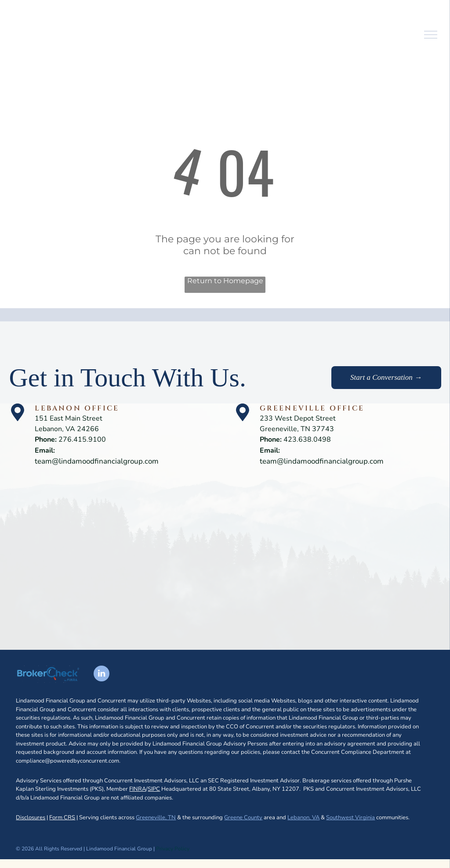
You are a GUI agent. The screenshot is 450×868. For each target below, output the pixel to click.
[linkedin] (102, 675)
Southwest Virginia (350, 818)
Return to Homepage (225, 281)
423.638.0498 (307, 439)
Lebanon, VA (303, 818)
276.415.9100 (82, 439)
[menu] (431, 35)
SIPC (154, 789)
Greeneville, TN (156, 818)
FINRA (138, 789)
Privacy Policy (173, 849)
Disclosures (31, 818)
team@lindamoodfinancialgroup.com (97, 461)
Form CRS (62, 818)
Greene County (243, 818)
